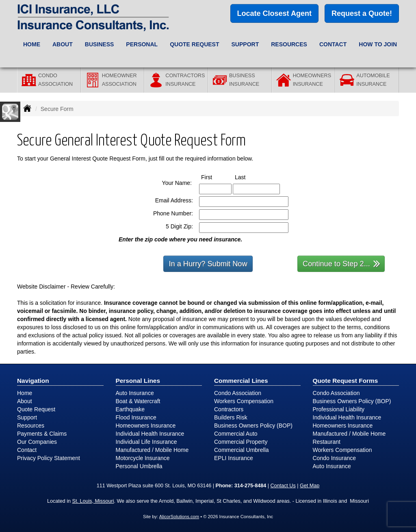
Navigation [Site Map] (33, 381)
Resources (31, 426)
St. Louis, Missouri (93, 501)
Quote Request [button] (194, 44)
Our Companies (37, 442)
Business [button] (100, 44)
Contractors (229, 409)
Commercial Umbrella (242, 450)
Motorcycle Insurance (143, 458)
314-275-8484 (250, 486)
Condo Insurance (335, 458)
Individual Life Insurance (146, 442)
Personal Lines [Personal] (138, 381)
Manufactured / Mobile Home (152, 450)
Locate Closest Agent (274, 13)
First (214, 177)
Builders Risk (231, 417)
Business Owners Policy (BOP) (253, 426)
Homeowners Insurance (146, 426)
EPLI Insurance (234, 458)
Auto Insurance (135, 393)
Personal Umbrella (139, 466)
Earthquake (130, 409)
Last (248, 177)
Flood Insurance (136, 417)
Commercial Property (241, 442)
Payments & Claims (42, 434)
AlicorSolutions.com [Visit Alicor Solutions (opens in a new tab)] (179, 517)
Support (27, 417)
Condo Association (238, 393)
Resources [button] (289, 44)
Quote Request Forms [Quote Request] (346, 381)
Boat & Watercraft (138, 401)
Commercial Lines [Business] (241, 381)
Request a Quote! (362, 13)
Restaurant (327, 442)
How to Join (378, 44)
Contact (333, 44)
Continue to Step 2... (341, 263)
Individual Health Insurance (150, 434)
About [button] (63, 44)
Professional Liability (339, 409)
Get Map (310, 486)
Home (32, 44)
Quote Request (36, 409)
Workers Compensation (244, 401)
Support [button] (245, 44)
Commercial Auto (236, 434)
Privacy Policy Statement (49, 458)
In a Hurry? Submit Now (208, 264)
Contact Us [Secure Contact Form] (283, 486)
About (25, 401)
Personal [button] (142, 44)
